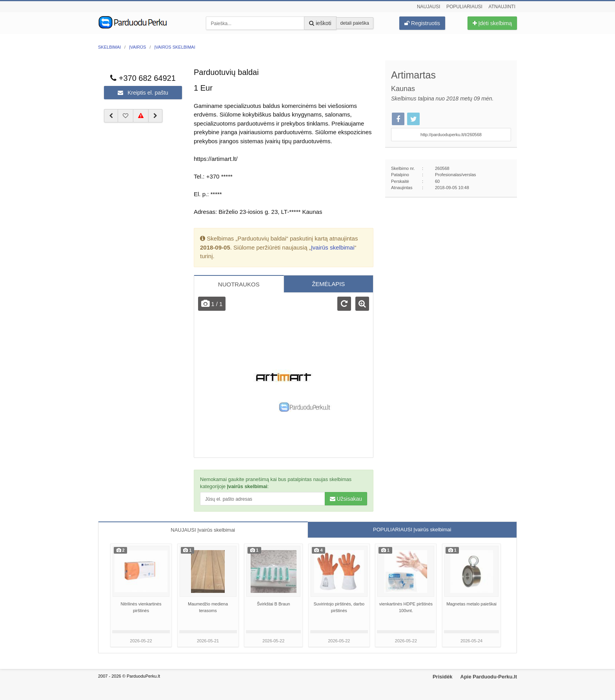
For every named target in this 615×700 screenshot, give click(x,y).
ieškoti (320, 23)
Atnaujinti (502, 7)
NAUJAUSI (203, 530)
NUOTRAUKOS (239, 284)
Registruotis (422, 23)
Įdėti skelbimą (492, 23)
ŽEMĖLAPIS (328, 284)
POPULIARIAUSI (412, 530)
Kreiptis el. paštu (143, 93)
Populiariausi (464, 7)
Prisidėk (443, 677)
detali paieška (355, 23)
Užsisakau (346, 499)
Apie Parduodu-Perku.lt (489, 677)
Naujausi (428, 7)
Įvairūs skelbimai (333, 247)
